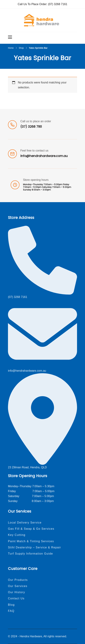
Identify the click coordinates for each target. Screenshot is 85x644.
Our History (17, 592)
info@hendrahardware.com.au (44, 156)
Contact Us (16, 598)
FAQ (11, 611)
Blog (11, 605)
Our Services (18, 586)
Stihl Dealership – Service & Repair (35, 547)
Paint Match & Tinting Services (31, 541)
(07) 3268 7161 (58, 4)
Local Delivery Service (25, 523)
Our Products (18, 580)
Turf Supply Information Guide (30, 554)
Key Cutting (17, 535)
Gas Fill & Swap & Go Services (31, 529)
